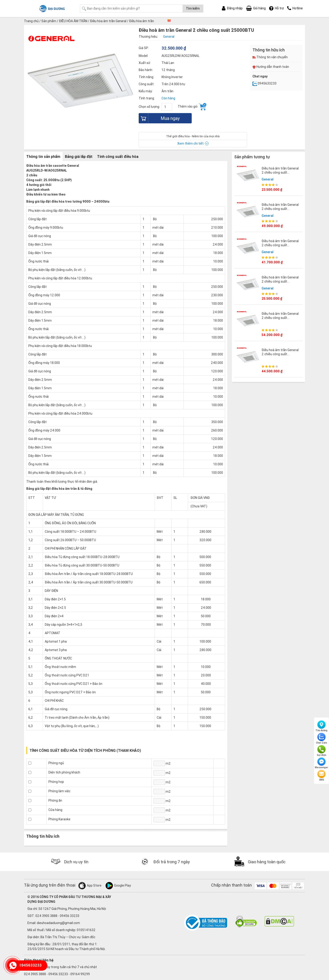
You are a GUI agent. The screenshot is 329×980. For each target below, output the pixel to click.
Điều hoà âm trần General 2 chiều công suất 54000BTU (280, 318)
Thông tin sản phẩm (43, 156)
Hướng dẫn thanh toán (271, 67)
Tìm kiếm (193, 8)
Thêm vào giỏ (192, 107)
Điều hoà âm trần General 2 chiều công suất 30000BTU (280, 245)
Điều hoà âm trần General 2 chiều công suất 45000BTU (280, 209)
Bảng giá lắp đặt (79, 156)
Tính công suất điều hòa (118, 156)
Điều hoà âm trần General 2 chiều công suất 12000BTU (280, 172)
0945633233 (264, 83)
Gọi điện (322, 751)
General (268, 179)
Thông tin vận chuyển (270, 57)
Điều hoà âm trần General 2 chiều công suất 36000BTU (280, 354)
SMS (321, 776)
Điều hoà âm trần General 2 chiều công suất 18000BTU (280, 281)
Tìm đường (321, 726)
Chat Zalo (322, 739)
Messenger (321, 763)
